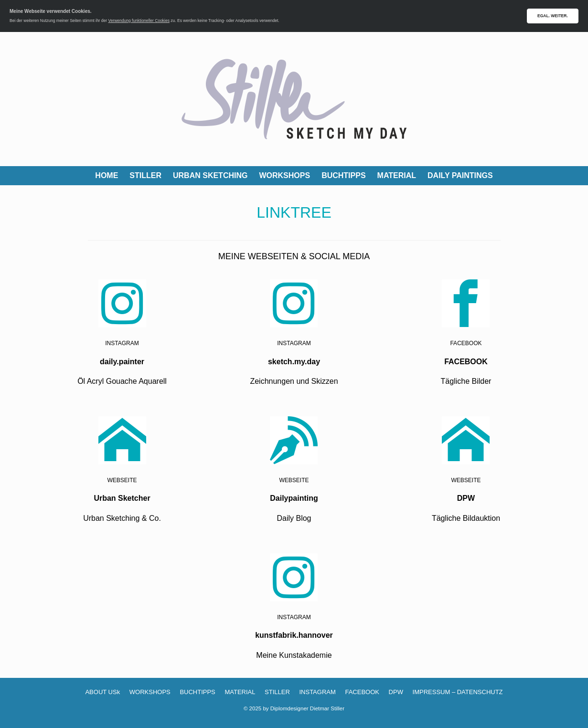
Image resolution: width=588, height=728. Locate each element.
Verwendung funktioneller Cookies (139, 21)
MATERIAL (397, 175)
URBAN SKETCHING (210, 175)
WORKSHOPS (284, 175)
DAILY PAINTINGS (460, 175)
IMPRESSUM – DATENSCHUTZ (458, 692)
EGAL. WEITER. (553, 16)
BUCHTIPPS (343, 175)
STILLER (145, 175)
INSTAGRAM (317, 692)
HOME (107, 175)
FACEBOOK (362, 692)
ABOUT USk (102, 692)
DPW (396, 692)
